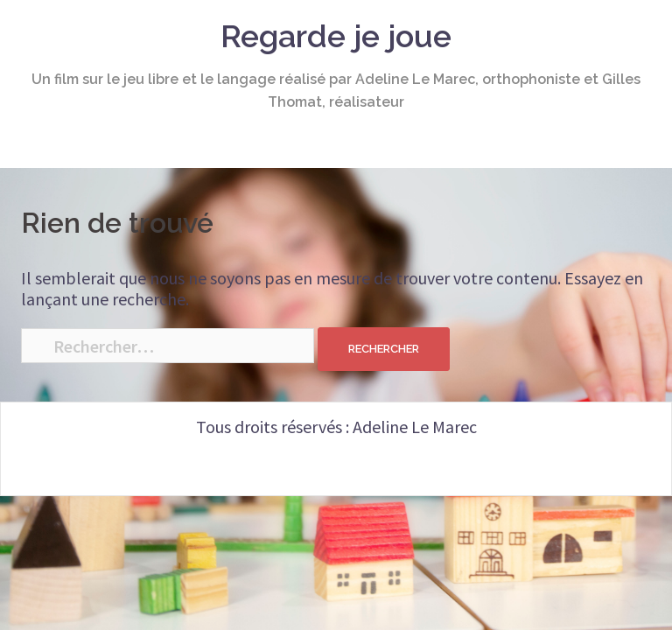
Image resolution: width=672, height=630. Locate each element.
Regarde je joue (336, 36)
